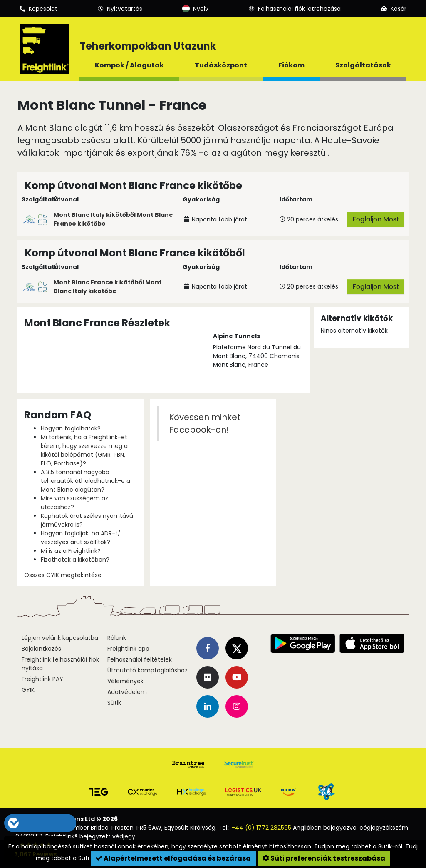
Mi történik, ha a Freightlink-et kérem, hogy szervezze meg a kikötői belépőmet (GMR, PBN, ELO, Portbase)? (84, 450)
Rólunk (117, 638)
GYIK (28, 690)
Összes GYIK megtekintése (63, 575)
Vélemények (125, 681)
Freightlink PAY (42, 679)
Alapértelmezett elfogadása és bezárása (173, 858)
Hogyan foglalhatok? (71, 428)
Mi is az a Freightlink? (71, 551)
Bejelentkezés (41, 649)
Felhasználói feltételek (140, 659)
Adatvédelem (127, 692)
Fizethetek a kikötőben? (75, 560)
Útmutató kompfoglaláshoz (147, 670)
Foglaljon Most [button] (376, 219)
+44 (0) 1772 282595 (261, 828)
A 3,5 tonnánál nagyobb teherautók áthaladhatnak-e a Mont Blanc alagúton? (85, 481)
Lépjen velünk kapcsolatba (60, 638)
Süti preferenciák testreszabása (324, 858)
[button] (57, 823)
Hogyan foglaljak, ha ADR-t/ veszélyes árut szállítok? (81, 538)
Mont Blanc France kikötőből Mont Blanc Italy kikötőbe (108, 287)
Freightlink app (128, 649)
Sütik (114, 703)
